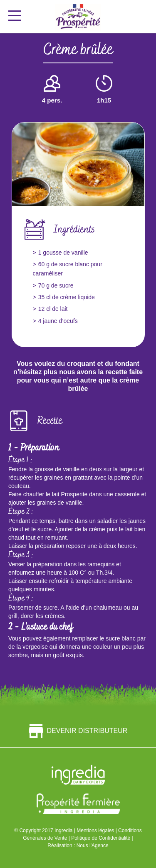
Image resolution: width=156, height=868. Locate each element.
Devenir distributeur (78, 731)
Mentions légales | (97, 830)
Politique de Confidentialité (101, 838)
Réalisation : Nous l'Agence (78, 845)
